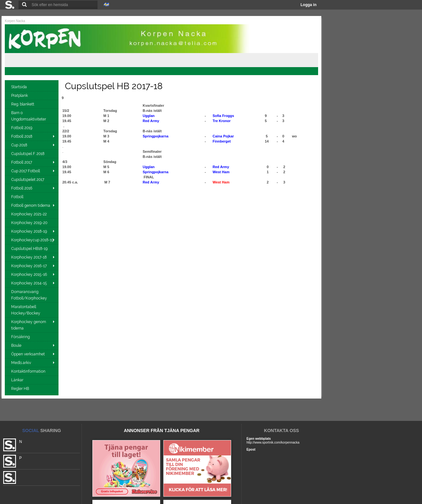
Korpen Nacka (15, 21)
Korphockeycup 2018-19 (32, 240)
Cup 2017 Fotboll (26, 171)
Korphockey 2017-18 (29, 257)
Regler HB (21, 389)
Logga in (309, 5)
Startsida (20, 87)
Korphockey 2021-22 (29, 214)
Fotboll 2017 (22, 162)
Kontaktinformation (29, 371)
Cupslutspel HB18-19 (30, 249)
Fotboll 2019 (22, 128)
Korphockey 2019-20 (30, 223)
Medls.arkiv (21, 363)
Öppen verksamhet (28, 354)
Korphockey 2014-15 (29, 283)
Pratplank (20, 96)
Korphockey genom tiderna (29, 325)
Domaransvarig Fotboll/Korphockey (30, 295)
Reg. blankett (23, 104)
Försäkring (21, 337)
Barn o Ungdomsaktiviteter (29, 116)
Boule (16, 345)
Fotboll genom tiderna (31, 205)
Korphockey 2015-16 (29, 275)
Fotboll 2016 (22, 188)
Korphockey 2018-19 (29, 231)
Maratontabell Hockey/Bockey (26, 310)
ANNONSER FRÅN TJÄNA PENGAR (162, 430)
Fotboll (18, 197)
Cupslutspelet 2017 (28, 180)
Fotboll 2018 (22, 136)
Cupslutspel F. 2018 (28, 154)
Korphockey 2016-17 (29, 266)
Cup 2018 (19, 145)
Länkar (18, 380)
